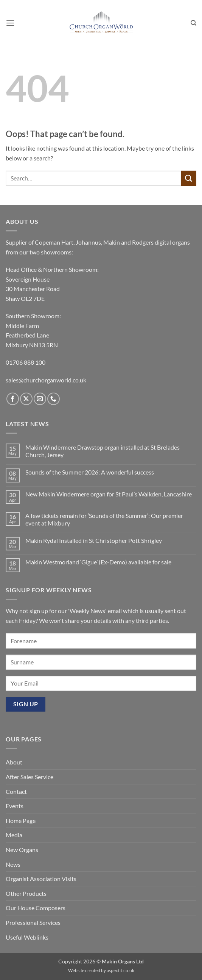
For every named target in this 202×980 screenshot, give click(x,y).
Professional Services (33, 922)
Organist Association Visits (41, 879)
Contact (16, 791)
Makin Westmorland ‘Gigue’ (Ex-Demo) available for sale (98, 562)
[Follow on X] (26, 399)
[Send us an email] (40, 399)
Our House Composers (36, 908)
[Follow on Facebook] (13, 399)
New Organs (22, 850)
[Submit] (189, 178)
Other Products (26, 893)
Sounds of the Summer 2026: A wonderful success (90, 472)
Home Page (21, 821)
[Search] (193, 23)
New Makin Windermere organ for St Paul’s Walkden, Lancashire (109, 494)
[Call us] (54, 399)
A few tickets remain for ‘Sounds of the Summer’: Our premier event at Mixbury (104, 519)
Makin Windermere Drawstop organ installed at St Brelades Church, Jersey (103, 451)
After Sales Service (30, 777)
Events (15, 806)
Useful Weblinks (27, 937)
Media (14, 835)
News (13, 864)
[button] (10, 23)
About (14, 762)
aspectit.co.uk (120, 970)
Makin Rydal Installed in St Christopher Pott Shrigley (94, 540)
